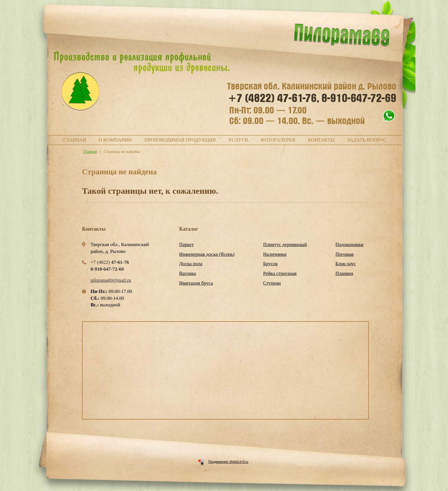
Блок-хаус (346, 264)
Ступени (272, 283)
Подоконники (349, 244)
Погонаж (345, 254)
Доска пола (191, 264)
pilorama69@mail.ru (111, 280)
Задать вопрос (367, 140)
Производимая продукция (180, 140)
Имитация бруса (196, 283)
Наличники (275, 254)
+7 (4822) (274, 98)
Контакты (321, 140)
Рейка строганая (280, 273)
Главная (75, 140)
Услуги (238, 140)
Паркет (186, 244)
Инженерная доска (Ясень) (207, 254)
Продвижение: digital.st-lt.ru (228, 462)
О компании (115, 140)
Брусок (270, 264)
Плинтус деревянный (285, 244)
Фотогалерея (278, 140)
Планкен (344, 273)
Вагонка (188, 273)
